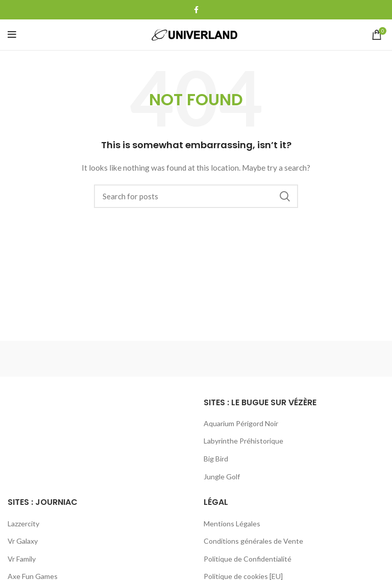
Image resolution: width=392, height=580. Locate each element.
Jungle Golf (222, 477)
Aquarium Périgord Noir (241, 423)
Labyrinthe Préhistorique (243, 441)
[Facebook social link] (196, 10)
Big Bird (216, 459)
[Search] (196, 196)
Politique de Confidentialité (248, 559)
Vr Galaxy (23, 541)
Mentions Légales (232, 524)
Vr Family (22, 559)
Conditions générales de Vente (253, 541)
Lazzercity (23, 524)
